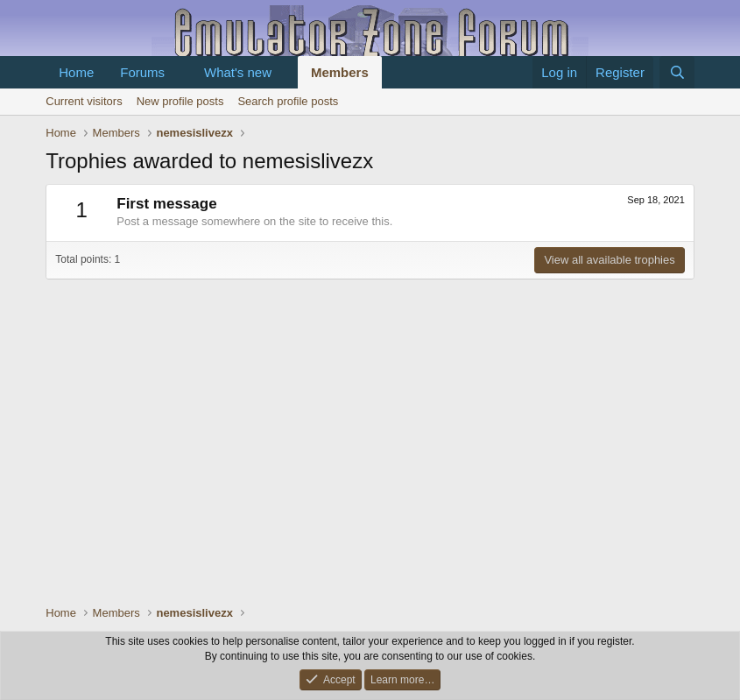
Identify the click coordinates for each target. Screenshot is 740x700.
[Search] (677, 72)
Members (340, 72)
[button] (179, 72)
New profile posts (180, 101)
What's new (238, 72)
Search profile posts (288, 101)
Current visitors (84, 101)
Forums (142, 72)
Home (76, 72)
